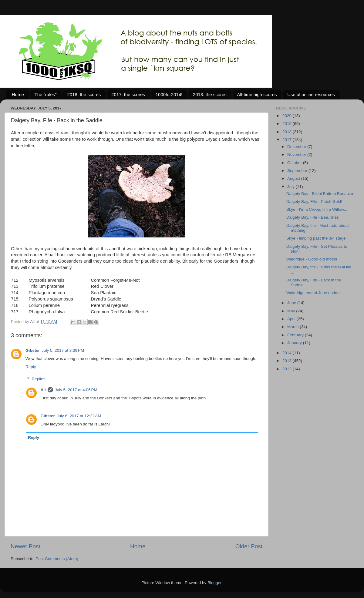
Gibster (33, 350)
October (295, 163)
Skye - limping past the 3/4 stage (316, 238)
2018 (288, 132)
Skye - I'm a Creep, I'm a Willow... (317, 209)
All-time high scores (257, 94)
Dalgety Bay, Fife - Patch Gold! (314, 202)
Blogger (214, 583)
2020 (288, 116)
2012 (288, 369)
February (296, 335)
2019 (288, 124)
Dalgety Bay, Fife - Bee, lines (313, 217)
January (295, 343)
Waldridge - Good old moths (312, 259)
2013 (288, 361)
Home (18, 94)
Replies (39, 379)
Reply (31, 367)
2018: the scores (84, 94)
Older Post (249, 546)
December (297, 147)
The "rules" (46, 94)
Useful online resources (311, 94)
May (292, 311)
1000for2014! (169, 94)
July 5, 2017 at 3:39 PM (63, 350)
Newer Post (25, 546)
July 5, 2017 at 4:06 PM (76, 390)
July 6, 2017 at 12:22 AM (79, 416)
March (293, 327)
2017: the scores (128, 94)
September (298, 171)
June (292, 303)
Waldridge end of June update (314, 293)
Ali (43, 390)
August (294, 178)
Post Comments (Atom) (57, 559)
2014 (288, 353)
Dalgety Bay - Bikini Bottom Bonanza (320, 194)
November (297, 155)
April (292, 319)
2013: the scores (210, 94)
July (292, 187)
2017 (288, 140)
